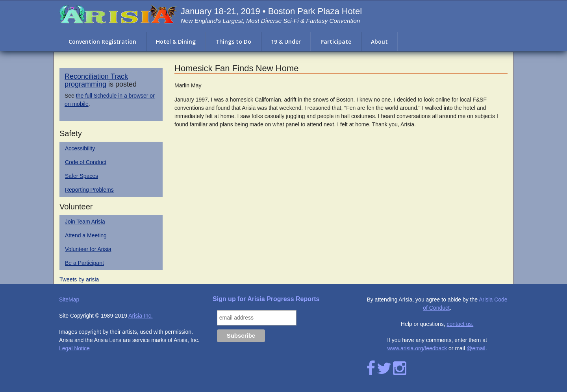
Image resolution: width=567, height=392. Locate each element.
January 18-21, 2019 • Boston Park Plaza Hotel (271, 11)
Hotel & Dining (176, 42)
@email (476, 348)
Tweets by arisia (79, 279)
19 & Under (286, 42)
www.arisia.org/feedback (417, 348)
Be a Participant (84, 263)
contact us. (460, 324)
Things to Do (233, 42)
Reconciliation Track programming (96, 80)
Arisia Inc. (140, 316)
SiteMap (69, 300)
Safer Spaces (82, 176)
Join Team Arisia (85, 222)
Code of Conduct (86, 162)
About (379, 42)
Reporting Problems (89, 190)
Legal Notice (74, 348)
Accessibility (80, 148)
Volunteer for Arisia (88, 249)
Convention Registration (102, 42)
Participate (336, 42)
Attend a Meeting (86, 235)
